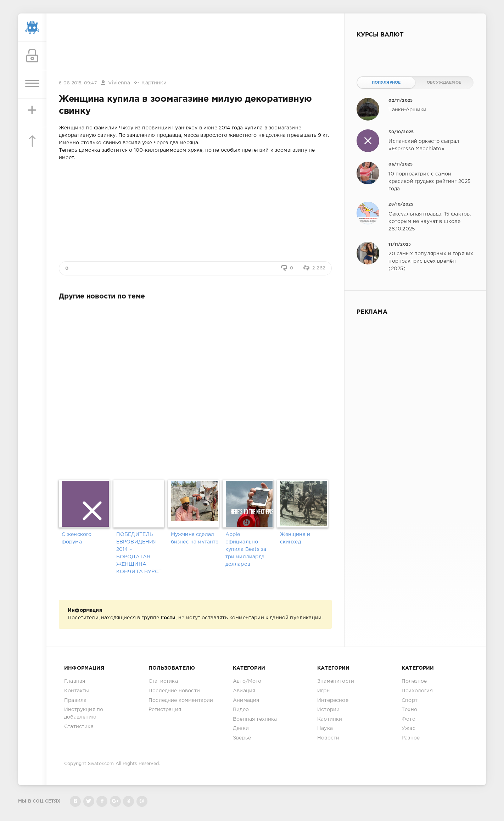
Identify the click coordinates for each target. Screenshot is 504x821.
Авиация (244, 691)
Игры (324, 691)
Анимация (246, 700)
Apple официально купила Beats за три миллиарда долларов (246, 549)
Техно (409, 710)
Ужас (408, 728)
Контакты (77, 691)
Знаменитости (336, 681)
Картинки (154, 83)
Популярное (386, 83)
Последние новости (174, 691)
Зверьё (242, 738)
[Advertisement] (195, 47)
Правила (75, 700)
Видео (241, 710)
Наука (325, 728)
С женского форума (77, 538)
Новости (328, 738)
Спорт (410, 700)
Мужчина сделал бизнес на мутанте (195, 538)
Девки (241, 728)
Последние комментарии (181, 700)
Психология (417, 691)
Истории (328, 710)
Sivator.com (101, 764)
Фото (408, 719)
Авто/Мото (247, 681)
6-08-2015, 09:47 (78, 83)
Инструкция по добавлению (84, 713)
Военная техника (255, 719)
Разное (411, 738)
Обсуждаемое (444, 83)
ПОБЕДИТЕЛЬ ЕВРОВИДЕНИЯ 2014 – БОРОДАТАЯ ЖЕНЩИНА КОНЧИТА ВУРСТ (139, 553)
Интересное (333, 700)
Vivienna (119, 83)
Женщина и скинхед (295, 538)
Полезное (414, 681)
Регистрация (165, 710)
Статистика (79, 727)
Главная (75, 681)
